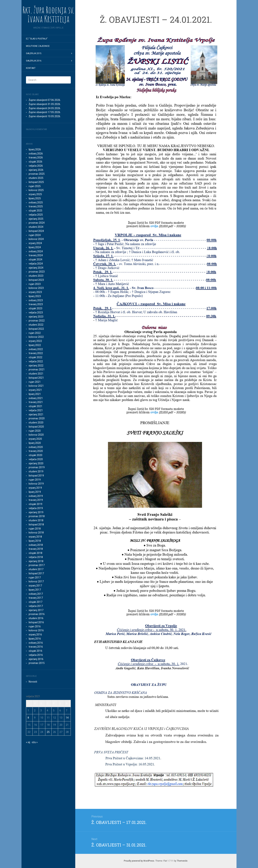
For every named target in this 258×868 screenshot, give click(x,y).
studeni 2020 (36, 423)
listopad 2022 (36, 329)
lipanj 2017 (35, 590)
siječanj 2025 (36, 219)
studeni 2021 (36, 374)
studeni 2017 (36, 569)
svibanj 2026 (36, 154)
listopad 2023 (36, 280)
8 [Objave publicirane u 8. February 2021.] (28, 718)
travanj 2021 (36, 402)
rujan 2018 (35, 529)
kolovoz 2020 (36, 435)
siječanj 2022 (36, 366)
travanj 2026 (36, 158)
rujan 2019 (35, 480)
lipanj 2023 (35, 296)
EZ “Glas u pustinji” (37, 39)
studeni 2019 (36, 471)
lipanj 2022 (35, 345)
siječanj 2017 (36, 610)
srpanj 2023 (35, 292)
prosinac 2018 (37, 516)
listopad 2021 (36, 378)
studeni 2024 (36, 227)
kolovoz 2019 (36, 484)
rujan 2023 (35, 284)
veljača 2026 (36, 166)
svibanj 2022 (36, 349)
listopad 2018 (36, 524)
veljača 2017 (36, 606)
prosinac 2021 (37, 369)
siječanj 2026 (36, 170)
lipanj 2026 (35, 149)
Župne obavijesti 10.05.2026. (45, 116)
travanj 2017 (36, 598)
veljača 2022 (36, 361)
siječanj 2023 (36, 317)
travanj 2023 (36, 304)
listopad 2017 (36, 573)
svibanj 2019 (36, 496)
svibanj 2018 (36, 545)
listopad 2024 (36, 231)
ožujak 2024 (35, 259)
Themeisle (182, 861)
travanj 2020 (36, 451)
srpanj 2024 (35, 243)
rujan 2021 (35, 382)
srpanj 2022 (35, 341)
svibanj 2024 (36, 251)
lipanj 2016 (35, 639)
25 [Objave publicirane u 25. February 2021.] (48, 732)
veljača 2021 (36, 410)
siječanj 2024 (36, 268)
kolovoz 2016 (36, 630)
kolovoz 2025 (36, 190)
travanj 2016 (36, 647)
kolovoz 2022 (36, 337)
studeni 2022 (36, 325)
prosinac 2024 (37, 223)
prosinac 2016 (37, 614)
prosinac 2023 (37, 272)
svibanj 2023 (36, 300)
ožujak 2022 (35, 357)
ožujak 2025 (35, 211)
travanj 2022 (36, 353)
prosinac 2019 (37, 467)
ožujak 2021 (35, 406)
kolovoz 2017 (36, 581)
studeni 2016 (36, 618)
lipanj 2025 (35, 198)
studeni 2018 (36, 520)
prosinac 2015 (37, 663)
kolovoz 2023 (36, 288)
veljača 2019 (36, 508)
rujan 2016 (35, 626)
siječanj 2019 (36, 512)
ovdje (155, 226)
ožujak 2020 (35, 455)
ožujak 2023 (35, 308)
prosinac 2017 (37, 565)
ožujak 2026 (35, 162)
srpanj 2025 (35, 194)
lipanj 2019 (35, 492)
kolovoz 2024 (36, 239)
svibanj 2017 (36, 594)
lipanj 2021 (35, 394)
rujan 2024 (35, 235)
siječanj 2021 (36, 414)
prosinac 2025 (37, 174)
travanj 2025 (36, 206)
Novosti (33, 682)
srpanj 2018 (35, 537)
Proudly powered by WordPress (139, 861)
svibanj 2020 (36, 447)
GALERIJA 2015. (34, 53)
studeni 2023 (36, 276)
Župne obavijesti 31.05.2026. (45, 104)
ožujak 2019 (35, 504)
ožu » (35, 742)
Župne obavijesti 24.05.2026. (45, 108)
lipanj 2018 (35, 541)
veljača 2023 (36, 313)
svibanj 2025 (36, 202)
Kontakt (31, 68)
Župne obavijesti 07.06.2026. (45, 100)
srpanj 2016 (35, 635)
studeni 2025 (36, 178)
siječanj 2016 (36, 659)
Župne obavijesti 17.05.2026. (45, 112)
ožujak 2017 (35, 602)
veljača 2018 (36, 557)
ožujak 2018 (35, 553)
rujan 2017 (35, 578)
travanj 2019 (36, 500)
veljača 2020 (36, 459)
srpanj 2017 (35, 586)
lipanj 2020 (35, 443)
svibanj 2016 (36, 643)
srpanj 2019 (35, 488)
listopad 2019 (36, 476)
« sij (28, 742)
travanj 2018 (36, 549)
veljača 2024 (36, 264)
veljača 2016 (36, 655)
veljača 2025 (36, 215)
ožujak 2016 (35, 651)
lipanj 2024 (35, 247)
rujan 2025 (35, 186)
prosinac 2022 (37, 321)
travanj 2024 (36, 255)
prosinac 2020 (37, 418)
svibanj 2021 (36, 398)
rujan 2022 (35, 333)
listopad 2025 (36, 182)
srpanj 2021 (35, 390)
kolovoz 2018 (36, 533)
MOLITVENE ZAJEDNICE (38, 46)
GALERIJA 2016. (34, 61)
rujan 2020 (35, 431)
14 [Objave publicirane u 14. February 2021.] (67, 718)
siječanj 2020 (36, 463)
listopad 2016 (36, 622)
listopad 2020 (36, 427)
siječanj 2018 (36, 561)
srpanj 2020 (35, 439)
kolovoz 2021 (36, 386)
